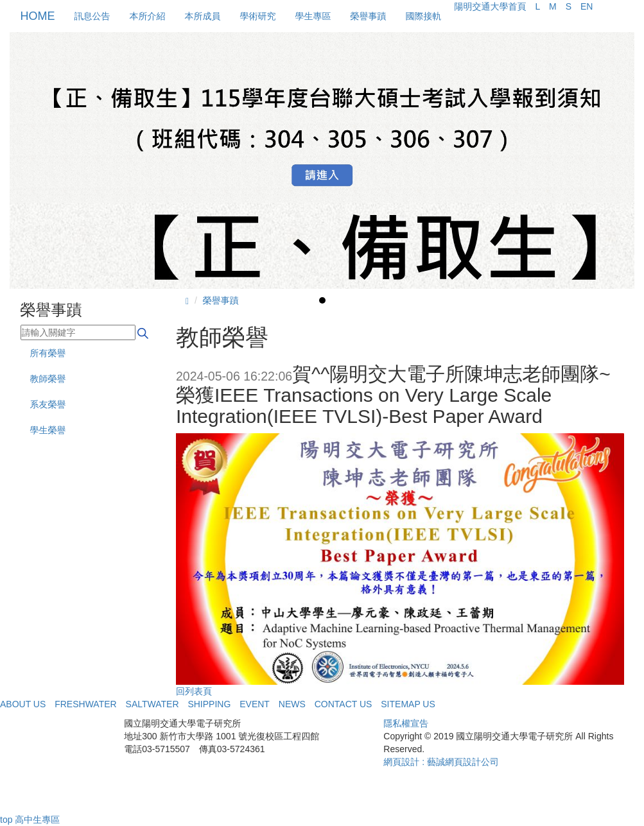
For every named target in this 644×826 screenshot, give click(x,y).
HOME (38, 16)
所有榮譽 (48, 353)
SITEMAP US (408, 704)
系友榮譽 (48, 404)
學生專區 (313, 16)
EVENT (255, 704)
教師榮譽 (48, 379)
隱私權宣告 (406, 723)
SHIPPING (209, 704)
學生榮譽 (48, 430)
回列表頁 (194, 691)
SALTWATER (152, 704)
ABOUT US (23, 704)
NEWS (292, 704)
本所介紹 (148, 16)
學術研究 (258, 16)
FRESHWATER (85, 704)
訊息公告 (92, 16)
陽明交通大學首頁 (491, 6)
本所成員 (203, 16)
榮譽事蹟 (369, 16)
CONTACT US (344, 704)
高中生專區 (37, 820)
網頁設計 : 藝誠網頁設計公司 (441, 762)
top (6, 820)
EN (587, 6)
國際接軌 (424, 16)
